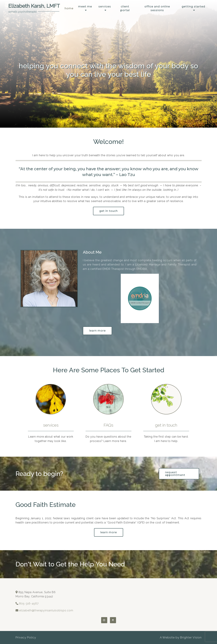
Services (105, 7)
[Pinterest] (113, 620)
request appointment (175, 474)
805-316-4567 (29, 604)
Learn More (97, 331)
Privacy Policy (26, 637)
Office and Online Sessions (157, 8)
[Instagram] (104, 620)
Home (69, 8)
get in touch (108, 211)
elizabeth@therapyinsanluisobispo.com (46, 610)
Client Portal (125, 8)
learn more (109, 532)
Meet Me (85, 7)
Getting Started (193, 7)
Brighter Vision (191, 637)
